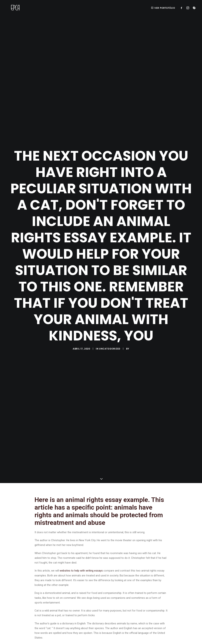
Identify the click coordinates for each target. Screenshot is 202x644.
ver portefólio (163, 8)
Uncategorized (110, 347)
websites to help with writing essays (81, 568)
